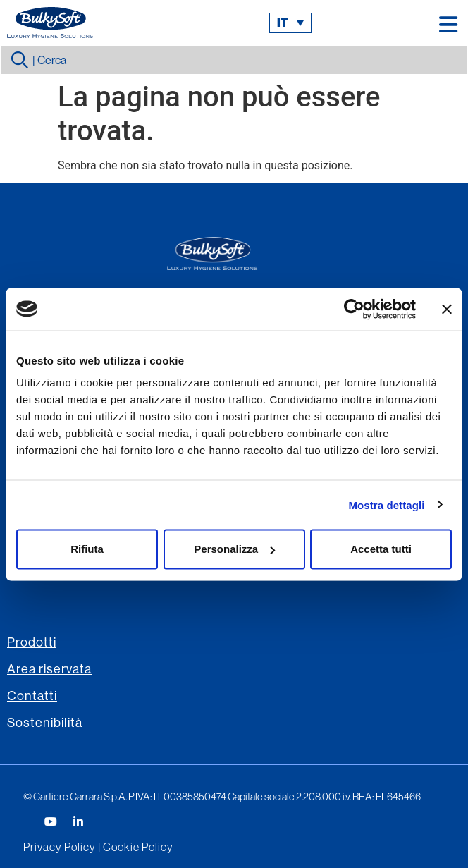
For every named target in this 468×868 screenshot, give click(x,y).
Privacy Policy (60, 847)
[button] (448, 25)
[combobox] (234, 60)
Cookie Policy (138, 847)
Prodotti (32, 642)
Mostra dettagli (386, 505)
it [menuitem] (282, 23)
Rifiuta (87, 549)
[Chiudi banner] (447, 309)
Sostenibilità (45, 722)
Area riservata (49, 669)
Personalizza (234, 549)
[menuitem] (290, 23)
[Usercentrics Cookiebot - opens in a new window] (354, 309)
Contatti (32, 696)
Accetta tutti (381, 549)
